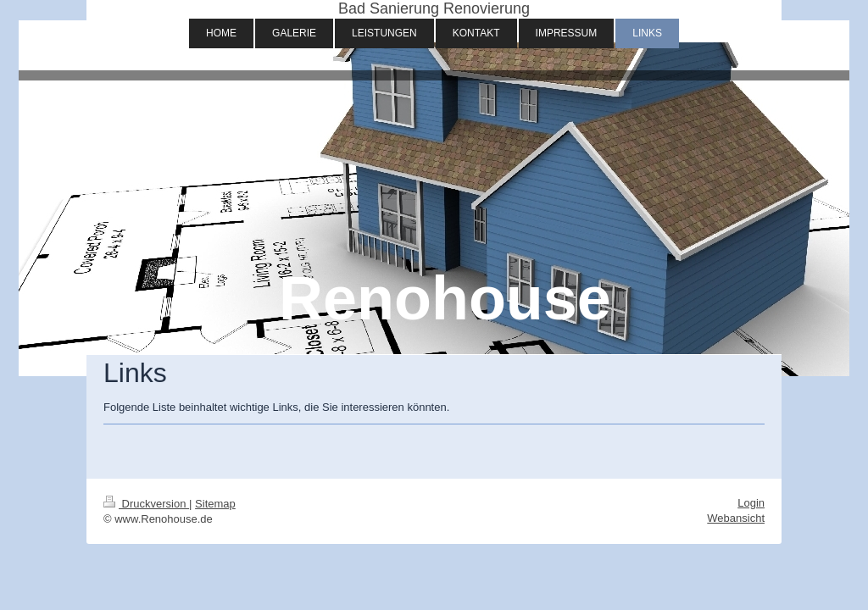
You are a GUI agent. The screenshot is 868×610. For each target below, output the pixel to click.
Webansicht (736, 518)
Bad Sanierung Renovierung (434, 8)
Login (751, 503)
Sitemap (215, 504)
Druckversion (146, 504)
